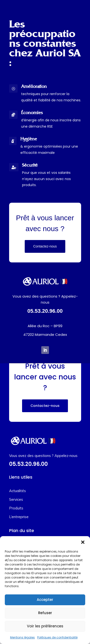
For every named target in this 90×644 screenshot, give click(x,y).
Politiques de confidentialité (57, 637)
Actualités (18, 491)
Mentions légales (22, 637)
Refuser (45, 613)
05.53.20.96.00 (45, 311)
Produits (16, 508)
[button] (83, 542)
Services (16, 499)
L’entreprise (19, 517)
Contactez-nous (45, 246)
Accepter (45, 600)
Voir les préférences (45, 626)
